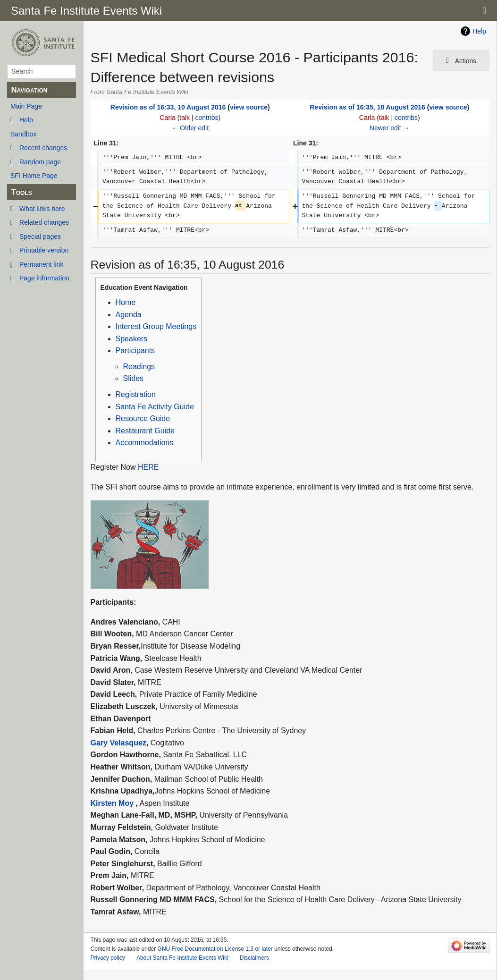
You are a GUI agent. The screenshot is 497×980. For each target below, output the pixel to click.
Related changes (44, 222)
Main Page (26, 106)
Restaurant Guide (145, 431)
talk (185, 118)
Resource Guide (143, 418)
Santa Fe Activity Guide (155, 407)
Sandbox (23, 134)
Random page (40, 162)
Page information (44, 278)
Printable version (44, 250)
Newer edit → (390, 128)
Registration (136, 394)
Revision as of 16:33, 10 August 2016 (168, 107)
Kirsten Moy (112, 803)
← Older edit (190, 128)
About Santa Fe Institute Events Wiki (182, 958)
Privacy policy (108, 958)
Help (26, 120)
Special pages (40, 237)
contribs (207, 118)
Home (126, 302)
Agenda (129, 315)
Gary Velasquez (118, 743)
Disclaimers (254, 958)
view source (249, 107)
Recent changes (43, 148)
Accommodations (145, 443)
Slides (134, 378)
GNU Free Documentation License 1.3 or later (215, 949)
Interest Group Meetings (156, 326)
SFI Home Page (34, 176)
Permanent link (41, 264)
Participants (135, 351)
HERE (148, 467)
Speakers (132, 339)
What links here (42, 209)
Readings (139, 367)
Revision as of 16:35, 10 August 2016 (367, 107)
